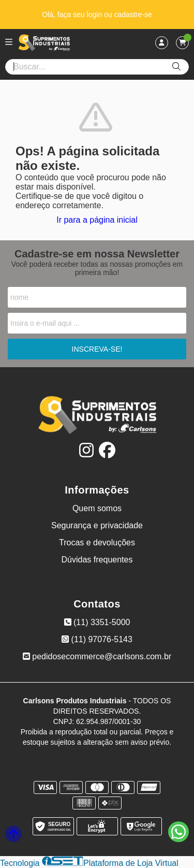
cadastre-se (133, 15)
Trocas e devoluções (97, 542)
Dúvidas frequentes (97, 560)
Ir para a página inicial (97, 220)
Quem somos (97, 508)
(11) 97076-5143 (97, 639)
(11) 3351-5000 (97, 622)
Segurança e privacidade (97, 525)
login (95, 15)
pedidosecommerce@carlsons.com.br (97, 656)
